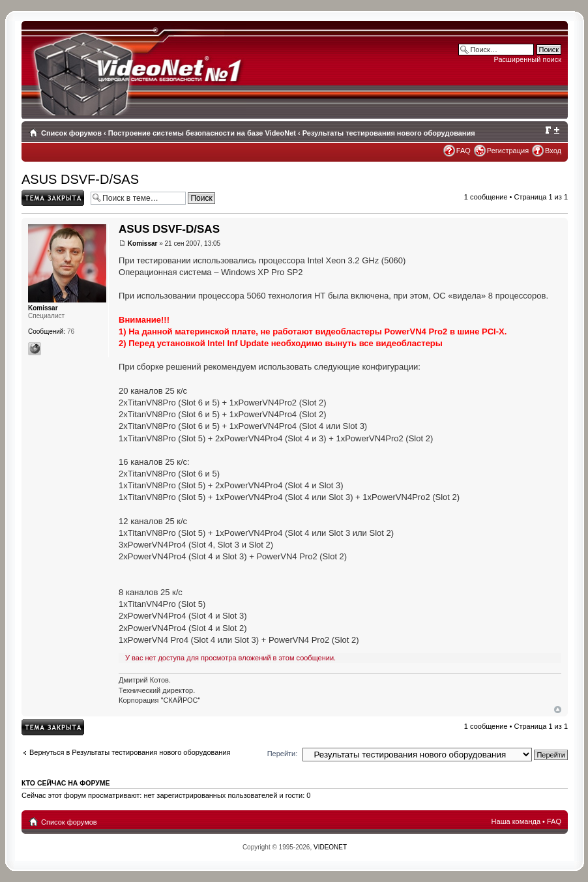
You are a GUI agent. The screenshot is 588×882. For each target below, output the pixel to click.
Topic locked (53, 198)
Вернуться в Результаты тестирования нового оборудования (130, 752)
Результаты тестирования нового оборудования (389, 133)
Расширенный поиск (527, 59)
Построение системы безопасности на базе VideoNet (202, 133)
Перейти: (283, 754)
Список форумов (71, 133)
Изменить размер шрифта (552, 130)
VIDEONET (330, 847)
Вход (553, 151)
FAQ (463, 151)
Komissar (143, 243)
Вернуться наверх (558, 710)
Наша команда (516, 821)
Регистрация (508, 151)
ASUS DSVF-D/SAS (80, 179)
